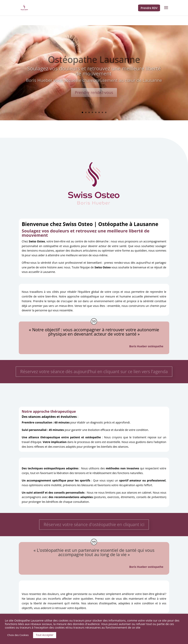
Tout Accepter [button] (45, 635)
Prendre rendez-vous (94, 96)
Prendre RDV (149, 8)
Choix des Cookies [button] (18, 635)
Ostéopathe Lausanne (94, 63)
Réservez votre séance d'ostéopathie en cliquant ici (94, 524)
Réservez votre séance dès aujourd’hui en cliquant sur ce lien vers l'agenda (94, 372)
